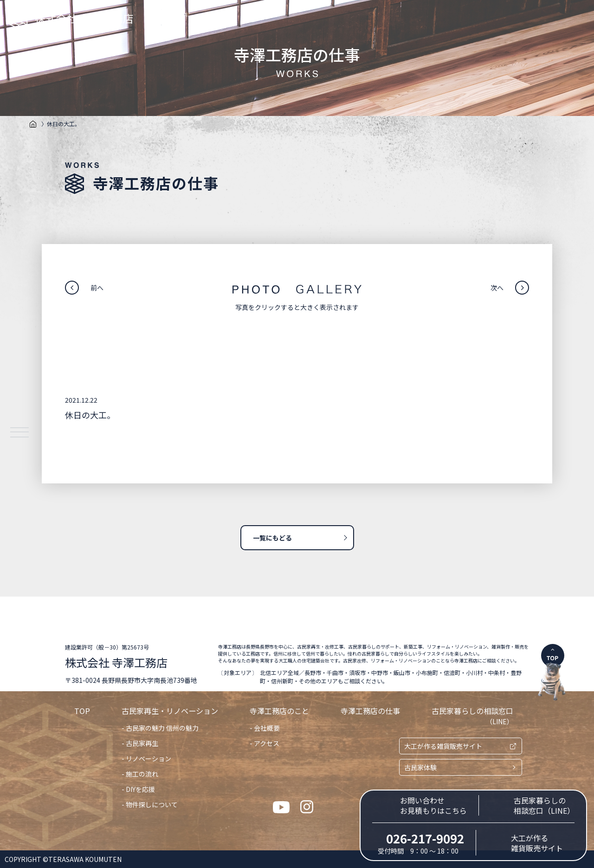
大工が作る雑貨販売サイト (443, 746)
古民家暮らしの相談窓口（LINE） (544, 805)
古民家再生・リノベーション (170, 711)
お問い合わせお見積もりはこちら (433, 805)
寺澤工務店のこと (279, 711)
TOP (82, 711)
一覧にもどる (272, 538)
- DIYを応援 (138, 789)
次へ (497, 288)
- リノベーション (146, 759)
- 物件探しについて (150, 804)
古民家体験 (420, 767)
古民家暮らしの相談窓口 (472, 716)
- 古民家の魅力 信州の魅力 (160, 728)
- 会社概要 (265, 728)
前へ (97, 288)
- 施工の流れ (140, 774)
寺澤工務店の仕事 (370, 711)
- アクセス (265, 743)
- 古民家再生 (140, 743)
